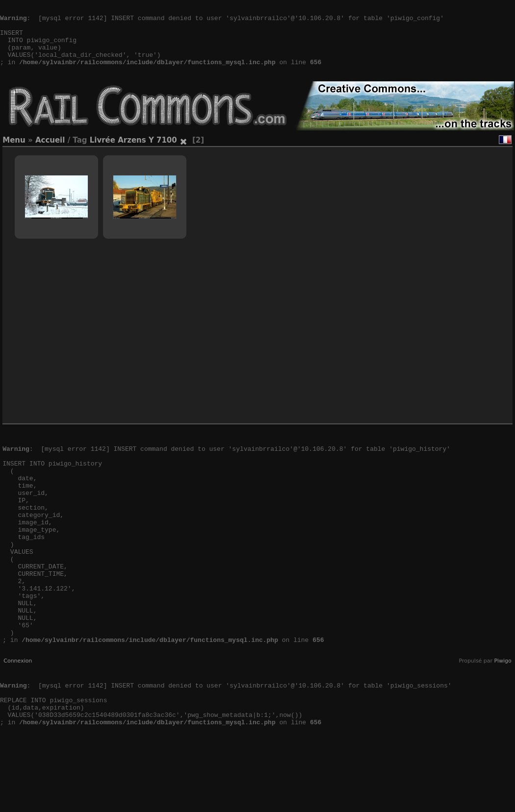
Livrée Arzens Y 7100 (133, 155)
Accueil (50, 155)
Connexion (18, 720)
